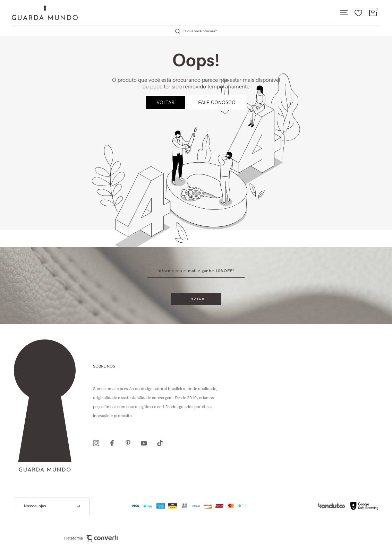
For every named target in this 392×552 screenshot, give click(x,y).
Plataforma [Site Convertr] (91, 538)
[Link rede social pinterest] (130, 443)
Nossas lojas (35, 506)
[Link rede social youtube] (146, 443)
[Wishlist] (358, 13)
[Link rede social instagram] (98, 443)
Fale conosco (217, 102)
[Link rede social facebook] (114, 443)
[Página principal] (39, 13)
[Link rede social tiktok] (162, 443)
